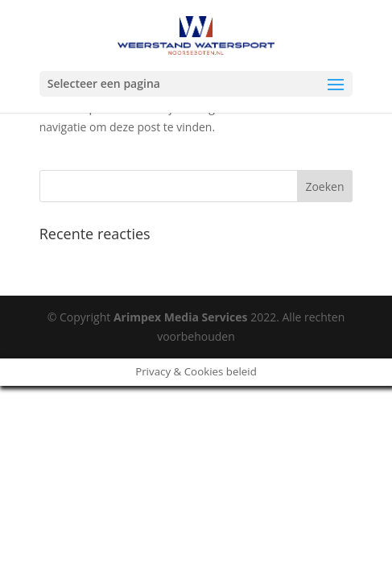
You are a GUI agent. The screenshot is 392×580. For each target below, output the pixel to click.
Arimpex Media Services (181, 317)
